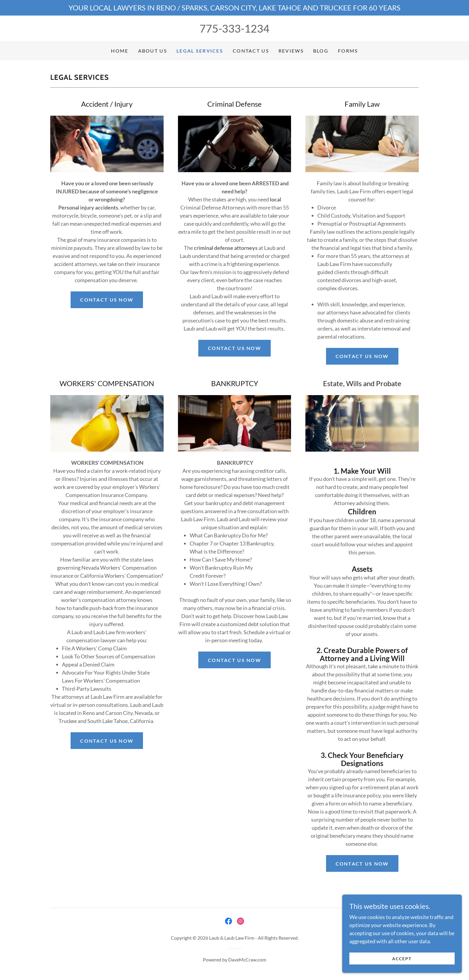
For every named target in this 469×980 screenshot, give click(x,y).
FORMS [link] (348, 51)
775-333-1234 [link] (234, 28)
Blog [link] (321, 51)
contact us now (234, 348)
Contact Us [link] (251, 51)
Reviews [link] (291, 51)
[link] (229, 921)
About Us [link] (153, 51)
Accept (402, 959)
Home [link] (120, 51)
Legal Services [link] (200, 51)
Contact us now (107, 300)
